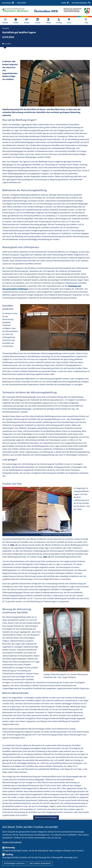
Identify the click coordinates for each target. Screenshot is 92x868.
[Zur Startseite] (46, 11)
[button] (81, 3)
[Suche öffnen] (87, 21)
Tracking (9, 854)
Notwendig (10, 848)
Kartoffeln (8, 44)
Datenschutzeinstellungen (46, 817)
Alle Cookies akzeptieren (40, 863)
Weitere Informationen (12, 842)
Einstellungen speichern (14, 863)
